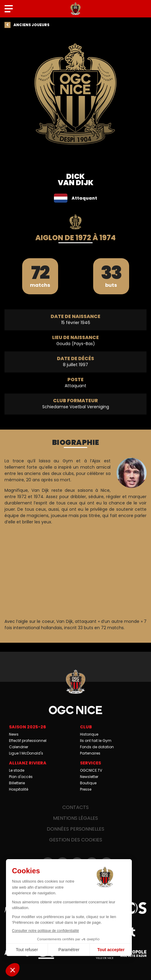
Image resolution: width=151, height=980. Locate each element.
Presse (86, 789)
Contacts (75, 807)
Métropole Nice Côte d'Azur (133, 953)
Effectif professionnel (28, 741)
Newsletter (89, 777)
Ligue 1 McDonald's (26, 753)
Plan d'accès (21, 777)
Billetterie (17, 783)
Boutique (88, 783)
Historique (89, 734)
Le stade (17, 770)
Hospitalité (19, 789)
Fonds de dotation (97, 747)
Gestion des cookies (76, 840)
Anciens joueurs (31, 25)
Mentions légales (75, 818)
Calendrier (19, 747)
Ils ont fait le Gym (96, 741)
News (14, 734)
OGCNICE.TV (91, 770)
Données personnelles (75, 829)
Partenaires (90, 753)
